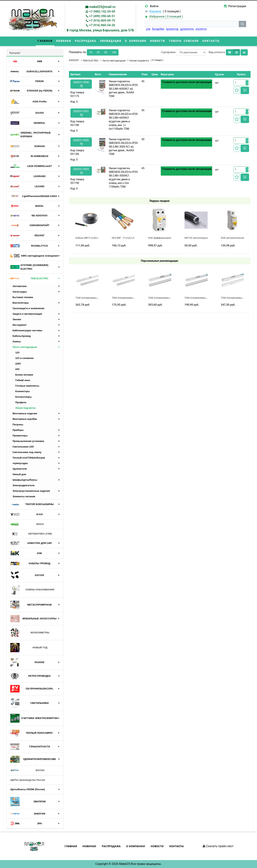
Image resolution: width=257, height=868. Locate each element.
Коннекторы (23, 391)
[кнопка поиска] (242, 24)
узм (148, 29)
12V (17, 353)
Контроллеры (23, 397)
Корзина (155, 11)
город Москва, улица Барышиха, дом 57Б (102, 30)
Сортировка (168, 52)
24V (17, 369)
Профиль (21, 402)
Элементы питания (24, 496)
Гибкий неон (23, 380)
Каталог (15, 53)
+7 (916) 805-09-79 (102, 21)
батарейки (158, 29)
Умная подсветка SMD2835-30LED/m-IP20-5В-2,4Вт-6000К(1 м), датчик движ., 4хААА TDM (124, 89)
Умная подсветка (25, 408)
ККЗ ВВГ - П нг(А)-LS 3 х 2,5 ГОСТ (130, 238)
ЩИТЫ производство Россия (28, 780)
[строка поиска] (192, 24)
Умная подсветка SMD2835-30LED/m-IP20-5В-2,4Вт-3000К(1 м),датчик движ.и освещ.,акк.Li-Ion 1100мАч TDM (124, 177)
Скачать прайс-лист (218, 846)
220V (18, 364)
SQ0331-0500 (81, 84)
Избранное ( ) (166, 17)
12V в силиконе (24, 358)
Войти (154, 6)
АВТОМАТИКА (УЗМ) (31, 534)
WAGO (27, 524)
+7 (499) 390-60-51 (102, 16)
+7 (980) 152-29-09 (102, 12)
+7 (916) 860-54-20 (102, 25)
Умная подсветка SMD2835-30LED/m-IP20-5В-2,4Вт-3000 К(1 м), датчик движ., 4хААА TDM (124, 147)
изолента (201, 29)
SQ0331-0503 (81, 171)
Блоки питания (24, 375)
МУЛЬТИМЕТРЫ (30, 633)
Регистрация (237, 6)
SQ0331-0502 (81, 142)
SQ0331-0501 (81, 113)
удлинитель (187, 29)
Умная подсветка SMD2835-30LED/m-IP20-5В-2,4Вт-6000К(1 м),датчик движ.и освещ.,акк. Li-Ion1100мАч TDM (124, 120)
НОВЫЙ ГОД (29, 648)
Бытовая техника (23, 297)
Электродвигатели (24, 485)
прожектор (172, 29)
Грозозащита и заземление (28, 308)
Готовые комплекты (27, 386)
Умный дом (19, 474)
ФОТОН (27, 770)
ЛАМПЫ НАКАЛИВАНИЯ (32, 590)
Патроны (18, 425)
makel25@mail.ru (102, 7)
